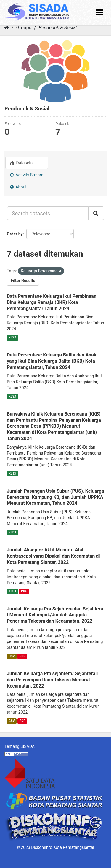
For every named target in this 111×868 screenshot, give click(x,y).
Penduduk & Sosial (58, 28)
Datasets (21, 163)
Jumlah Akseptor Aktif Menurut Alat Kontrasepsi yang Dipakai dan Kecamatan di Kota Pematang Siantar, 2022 (53, 556)
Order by (15, 234)
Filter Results (23, 281)
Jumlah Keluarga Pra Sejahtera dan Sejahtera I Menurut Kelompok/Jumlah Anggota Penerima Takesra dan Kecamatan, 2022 (55, 615)
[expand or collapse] (100, 13)
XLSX (12, 337)
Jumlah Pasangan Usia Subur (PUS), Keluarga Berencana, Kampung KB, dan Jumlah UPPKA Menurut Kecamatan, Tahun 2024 (55, 497)
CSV (12, 656)
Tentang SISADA (20, 746)
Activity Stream (27, 175)
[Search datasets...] (48, 213)
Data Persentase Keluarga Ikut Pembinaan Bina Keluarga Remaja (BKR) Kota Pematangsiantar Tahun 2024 (52, 302)
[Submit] (96, 213)
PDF (24, 591)
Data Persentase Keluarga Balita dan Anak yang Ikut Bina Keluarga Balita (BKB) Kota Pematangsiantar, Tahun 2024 (52, 361)
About (18, 187)
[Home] (7, 28)
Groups (24, 28)
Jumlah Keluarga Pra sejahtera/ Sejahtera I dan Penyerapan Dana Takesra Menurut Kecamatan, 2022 (52, 680)
